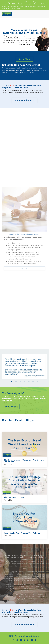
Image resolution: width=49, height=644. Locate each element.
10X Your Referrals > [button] (25, 100)
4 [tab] (25, 382)
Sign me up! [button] (11, 406)
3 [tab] (20, 382)
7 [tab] (37, 382)
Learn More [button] (24, 59)
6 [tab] (33, 382)
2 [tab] (16, 382)
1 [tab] (12, 382)
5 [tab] (29, 382)
